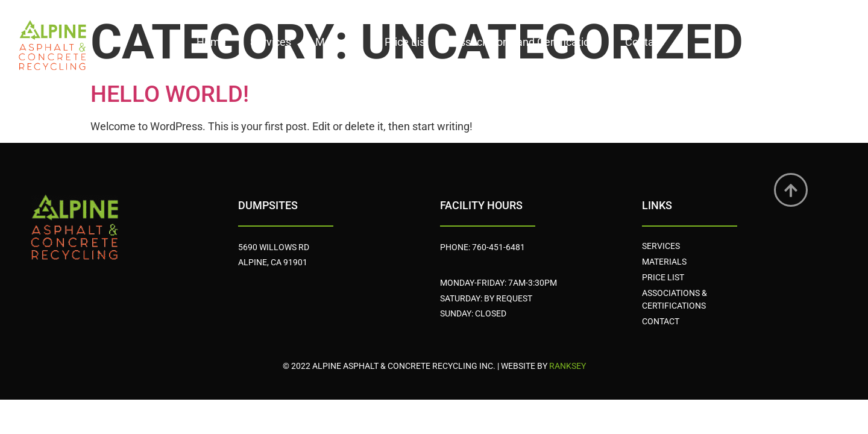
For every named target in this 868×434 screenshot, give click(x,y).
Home (211, 42)
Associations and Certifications (527, 42)
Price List (407, 42)
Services (271, 42)
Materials (338, 42)
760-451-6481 (498, 247)
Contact (644, 42)
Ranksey (568, 366)
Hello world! (170, 94)
